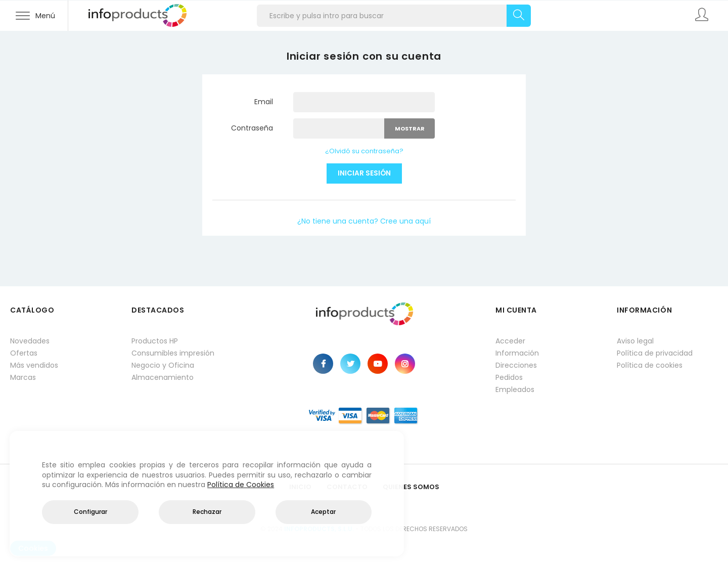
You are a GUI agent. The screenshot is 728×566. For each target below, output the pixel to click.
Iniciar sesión (364, 173)
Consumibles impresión (173, 353)
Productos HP (155, 341)
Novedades (30, 341)
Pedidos (509, 377)
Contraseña (252, 128)
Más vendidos (34, 365)
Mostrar (410, 128)
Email (264, 101)
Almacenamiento (163, 377)
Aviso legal (635, 341)
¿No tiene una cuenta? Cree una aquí (364, 221)
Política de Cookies (241, 485)
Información (517, 353)
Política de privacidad (655, 353)
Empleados (515, 389)
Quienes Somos (411, 487)
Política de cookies (650, 365)
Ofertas (24, 353)
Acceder (510, 341)
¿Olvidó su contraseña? (364, 151)
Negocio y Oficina (163, 365)
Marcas (23, 377)
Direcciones (516, 365)
